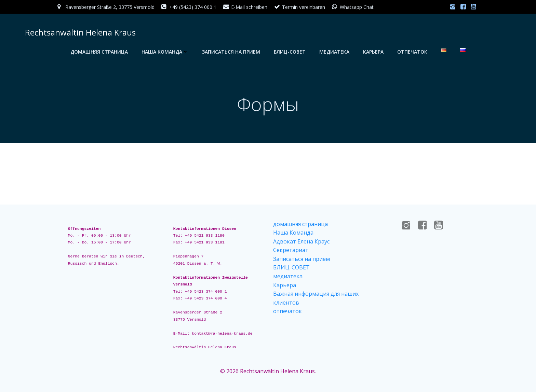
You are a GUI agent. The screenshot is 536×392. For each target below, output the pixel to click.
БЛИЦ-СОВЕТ (290, 51)
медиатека (334, 51)
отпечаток (412, 51)
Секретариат (291, 251)
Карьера (373, 51)
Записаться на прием (231, 51)
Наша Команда (165, 51)
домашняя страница (99, 51)
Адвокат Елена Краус (301, 242)
